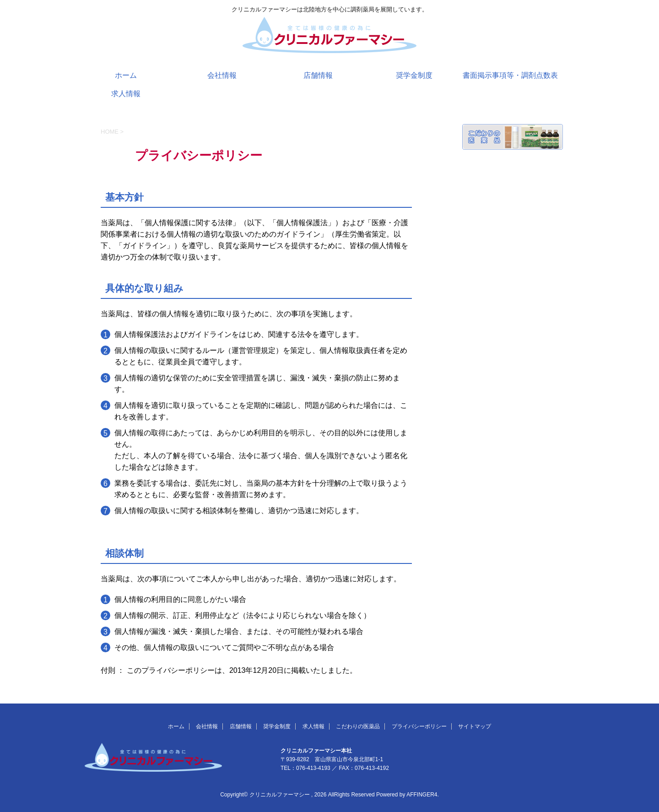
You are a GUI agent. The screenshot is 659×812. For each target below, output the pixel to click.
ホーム (126, 75)
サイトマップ (475, 726)
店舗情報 (318, 75)
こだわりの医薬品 (358, 726)
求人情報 (126, 94)
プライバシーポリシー (419, 726)
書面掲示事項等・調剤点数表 (510, 75)
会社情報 (222, 75)
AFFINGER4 (422, 795)
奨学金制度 (414, 75)
